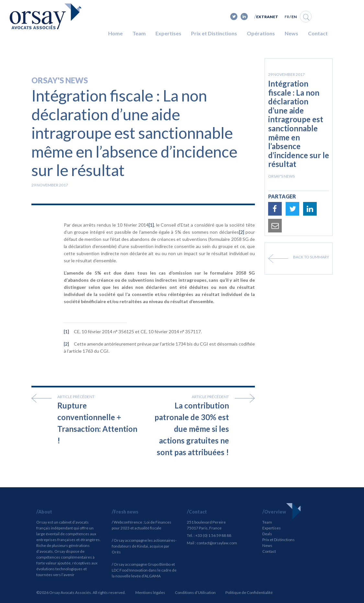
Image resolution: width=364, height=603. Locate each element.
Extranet (267, 17)
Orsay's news (60, 80)
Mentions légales (150, 592)
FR (287, 17)
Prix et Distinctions (214, 33)
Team (139, 33)
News (291, 33)
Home (115, 33)
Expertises (168, 33)
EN (294, 17)
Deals (267, 534)
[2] (242, 232)
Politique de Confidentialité (249, 592)
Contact (318, 33)
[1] (151, 225)
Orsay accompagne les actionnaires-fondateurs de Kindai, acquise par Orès (144, 546)
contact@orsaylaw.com (217, 543)
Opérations (261, 33)
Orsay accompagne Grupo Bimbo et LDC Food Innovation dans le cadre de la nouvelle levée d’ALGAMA (144, 570)
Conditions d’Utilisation (195, 592)
